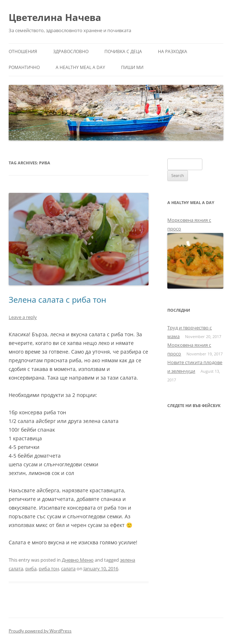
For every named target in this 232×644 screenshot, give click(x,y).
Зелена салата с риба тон (57, 299)
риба (31, 569)
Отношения (23, 51)
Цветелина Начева (55, 17)
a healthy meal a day (80, 67)
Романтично (24, 67)
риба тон (49, 569)
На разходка (173, 51)
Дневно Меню (78, 560)
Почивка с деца (123, 51)
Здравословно (71, 51)
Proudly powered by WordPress (40, 631)
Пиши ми (132, 67)
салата (68, 569)
